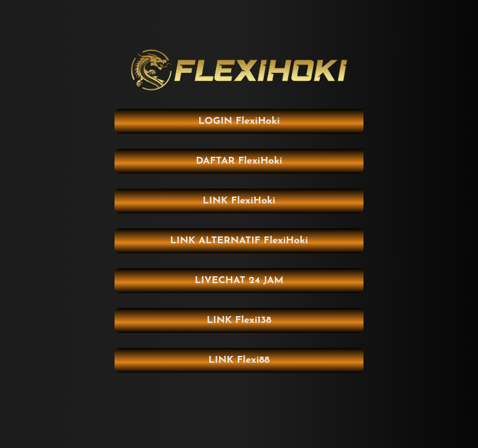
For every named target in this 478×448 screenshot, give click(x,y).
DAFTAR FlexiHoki (239, 161)
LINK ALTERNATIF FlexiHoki (239, 241)
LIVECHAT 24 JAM (239, 281)
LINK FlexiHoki (239, 201)
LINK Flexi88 (239, 360)
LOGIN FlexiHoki (239, 121)
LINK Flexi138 (239, 320)
